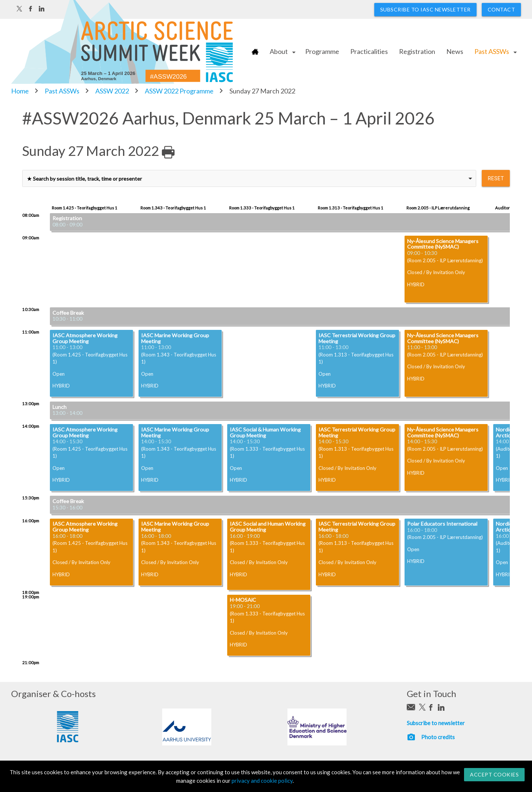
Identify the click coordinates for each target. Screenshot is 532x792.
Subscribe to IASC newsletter (425, 9)
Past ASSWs (492, 51)
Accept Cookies (494, 774)
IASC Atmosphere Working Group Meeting (85, 338)
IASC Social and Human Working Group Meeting (268, 527)
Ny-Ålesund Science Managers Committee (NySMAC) (443, 244)
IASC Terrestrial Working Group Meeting (357, 338)
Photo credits (438, 737)
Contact (502, 9)
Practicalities (369, 51)
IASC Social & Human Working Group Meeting (265, 432)
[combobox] (249, 178)
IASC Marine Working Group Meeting (175, 338)
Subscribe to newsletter (436, 723)
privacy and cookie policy (262, 781)
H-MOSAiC (243, 600)
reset (496, 178)
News (455, 51)
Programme (322, 51)
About (279, 51)
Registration (417, 51)
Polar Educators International (442, 524)
